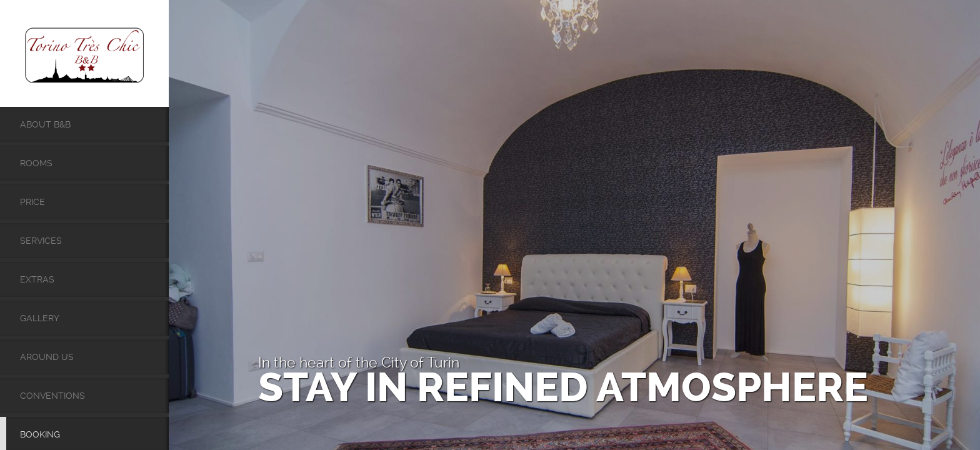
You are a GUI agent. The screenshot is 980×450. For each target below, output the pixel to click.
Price (32, 202)
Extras (37, 279)
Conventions (52, 396)
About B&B (45, 124)
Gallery (40, 318)
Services (41, 241)
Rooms (36, 163)
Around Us (47, 357)
